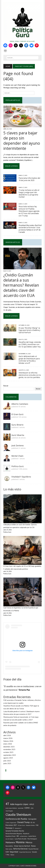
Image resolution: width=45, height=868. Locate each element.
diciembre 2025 (9, 747)
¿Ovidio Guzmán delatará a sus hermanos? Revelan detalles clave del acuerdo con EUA (21, 285)
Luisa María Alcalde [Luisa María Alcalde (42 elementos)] (21, 839)
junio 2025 (7, 763)
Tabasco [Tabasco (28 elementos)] (12, 855)
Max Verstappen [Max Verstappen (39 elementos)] (32, 839)
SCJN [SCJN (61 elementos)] (7, 852)
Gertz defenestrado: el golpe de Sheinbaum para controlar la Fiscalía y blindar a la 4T (29, 360)
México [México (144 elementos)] (29, 842)
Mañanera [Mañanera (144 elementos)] (10, 842)
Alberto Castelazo (20, 404)
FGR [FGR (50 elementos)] (37, 825)
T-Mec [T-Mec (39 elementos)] (8, 855)
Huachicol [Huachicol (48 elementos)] (26, 834)
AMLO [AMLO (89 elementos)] (32, 804)
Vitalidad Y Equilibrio (21, 477)
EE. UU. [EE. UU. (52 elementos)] (33, 822)
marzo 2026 (8, 738)
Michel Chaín (17, 456)
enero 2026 (8, 744)
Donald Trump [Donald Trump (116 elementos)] (23, 822)
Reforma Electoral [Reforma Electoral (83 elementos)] (20, 849)
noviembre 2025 (9, 749)
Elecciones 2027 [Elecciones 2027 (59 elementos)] (11, 825)
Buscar (6, 386)
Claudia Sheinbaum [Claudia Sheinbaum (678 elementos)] (18, 815)
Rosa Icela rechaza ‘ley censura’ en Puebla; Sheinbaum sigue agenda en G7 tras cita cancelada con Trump (29, 211)
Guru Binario (17, 425)
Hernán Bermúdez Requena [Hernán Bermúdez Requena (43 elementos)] (14, 834)
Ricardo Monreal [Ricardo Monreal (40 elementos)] (33, 849)
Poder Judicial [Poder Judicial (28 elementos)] (9, 849)
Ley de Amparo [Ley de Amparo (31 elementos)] (10, 839)
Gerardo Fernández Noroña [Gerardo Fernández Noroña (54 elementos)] (15, 831)
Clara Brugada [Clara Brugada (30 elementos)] (9, 811)
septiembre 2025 (10, 755)
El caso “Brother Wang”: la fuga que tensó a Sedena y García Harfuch (29, 330)
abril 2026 (7, 735)
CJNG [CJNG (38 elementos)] (32, 808)
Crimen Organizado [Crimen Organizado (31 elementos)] (11, 823)
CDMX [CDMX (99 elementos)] (27, 808)
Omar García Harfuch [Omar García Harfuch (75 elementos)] (22, 846)
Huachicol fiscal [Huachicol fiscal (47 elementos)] (11, 836)
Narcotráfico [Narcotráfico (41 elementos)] (9, 846)
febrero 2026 (8, 741)
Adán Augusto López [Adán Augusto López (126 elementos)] (19, 804)
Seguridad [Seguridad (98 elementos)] (14, 852)
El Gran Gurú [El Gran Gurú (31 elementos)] (21, 825)
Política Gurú (18, 466)
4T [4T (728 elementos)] (7, 804)
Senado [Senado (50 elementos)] (34, 852)
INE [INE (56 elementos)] (18, 836)
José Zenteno (18, 445)
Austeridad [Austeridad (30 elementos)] (21, 808)
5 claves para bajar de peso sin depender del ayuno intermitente (22, 141)
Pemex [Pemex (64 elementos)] (33, 846)
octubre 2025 (8, 752)
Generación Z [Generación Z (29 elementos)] (18, 828)
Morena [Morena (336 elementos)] (20, 842)
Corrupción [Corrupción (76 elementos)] (32, 819)
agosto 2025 (8, 758)
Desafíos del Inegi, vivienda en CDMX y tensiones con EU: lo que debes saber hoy (30, 344)
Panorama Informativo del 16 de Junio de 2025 (29, 179)
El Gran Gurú (17, 414)
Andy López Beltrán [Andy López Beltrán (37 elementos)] (11, 808)
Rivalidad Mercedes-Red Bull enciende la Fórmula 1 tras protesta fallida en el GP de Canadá (30, 229)
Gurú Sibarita (18, 435)
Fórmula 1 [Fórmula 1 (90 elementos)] (10, 828)
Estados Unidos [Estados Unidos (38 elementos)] (30, 825)
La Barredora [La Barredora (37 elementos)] (24, 836)
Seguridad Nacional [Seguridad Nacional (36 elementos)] (25, 852)
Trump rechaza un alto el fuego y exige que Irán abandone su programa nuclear (29, 193)
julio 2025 (7, 761)
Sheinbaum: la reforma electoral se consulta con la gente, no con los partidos (30, 375)
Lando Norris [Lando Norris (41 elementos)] (32, 836)
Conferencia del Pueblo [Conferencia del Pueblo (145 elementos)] (16, 819)
